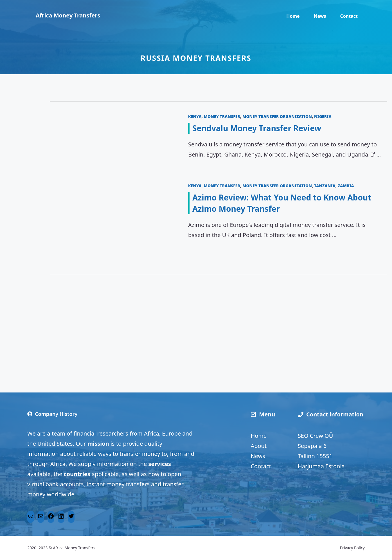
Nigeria (323, 116)
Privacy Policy (352, 548)
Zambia (346, 186)
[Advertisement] (218, 325)
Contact (349, 16)
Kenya (195, 116)
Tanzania (325, 186)
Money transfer (222, 116)
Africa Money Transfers (68, 15)
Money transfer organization (277, 116)
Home (293, 16)
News (320, 16)
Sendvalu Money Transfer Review (257, 128)
